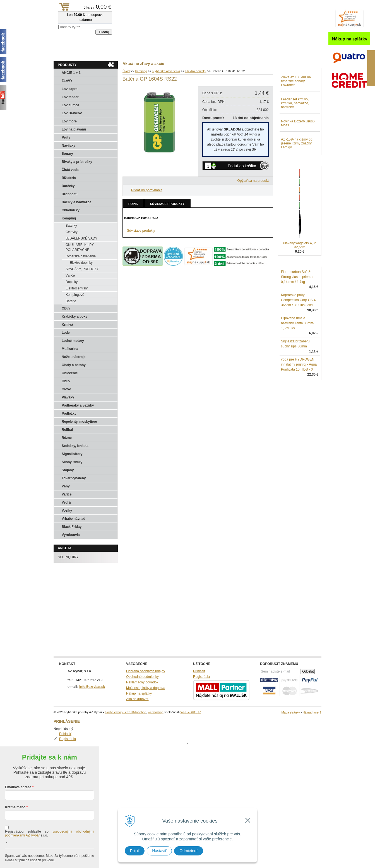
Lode (66, 333)
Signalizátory (72, 454)
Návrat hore (312, 712)
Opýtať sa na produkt (253, 181)
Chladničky (71, 210)
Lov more (69, 121)
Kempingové (75, 295)
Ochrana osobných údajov (146, 671)
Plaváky (68, 397)
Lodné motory (73, 341)
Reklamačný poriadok (142, 682)
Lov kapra (70, 89)
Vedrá (66, 502)
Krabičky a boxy (74, 316)
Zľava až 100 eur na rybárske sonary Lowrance (296, 110)
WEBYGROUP (191, 712)
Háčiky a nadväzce (76, 202)
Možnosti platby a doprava (146, 688)
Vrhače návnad (74, 519)
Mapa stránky (290, 712)
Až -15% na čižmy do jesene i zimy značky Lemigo (297, 172)
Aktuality (65, 53)
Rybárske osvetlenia (81, 256)
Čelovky (72, 232)
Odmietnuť (189, 851)
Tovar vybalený (74, 478)
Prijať (135, 851)
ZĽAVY (67, 81)
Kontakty (109, 53)
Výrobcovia (71, 535)
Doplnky (72, 282)
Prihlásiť (293, 77)
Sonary (67, 154)
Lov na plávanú (74, 129)
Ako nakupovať (137, 699)
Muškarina (70, 349)
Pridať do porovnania (147, 190)
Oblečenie (70, 373)
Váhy (66, 486)
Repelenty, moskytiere (79, 422)
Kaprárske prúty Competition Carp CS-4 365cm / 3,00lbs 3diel (298, 329)
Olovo (66, 389)
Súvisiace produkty (167, 204)
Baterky (71, 226)
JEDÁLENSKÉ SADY (81, 238)
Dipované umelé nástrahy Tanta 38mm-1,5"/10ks (298, 352)
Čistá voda (70, 170)
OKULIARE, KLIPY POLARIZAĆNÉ (80, 247)
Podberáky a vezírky (78, 405)
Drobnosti (70, 194)
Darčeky (68, 186)
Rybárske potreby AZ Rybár (81, 15)
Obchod (87, 53)
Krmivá (67, 325)
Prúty (66, 137)
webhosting (156, 712)
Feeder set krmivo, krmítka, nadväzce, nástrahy (295, 132)
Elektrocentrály (77, 288)
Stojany (68, 470)
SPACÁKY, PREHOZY (82, 269)
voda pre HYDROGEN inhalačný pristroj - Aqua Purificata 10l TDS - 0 (299, 393)
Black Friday (72, 527)
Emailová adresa (18, 765)
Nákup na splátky (139, 693)
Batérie (71, 301)
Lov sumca (70, 105)
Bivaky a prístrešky (77, 162)
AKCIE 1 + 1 (71, 73)
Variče (70, 275)
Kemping (69, 218)
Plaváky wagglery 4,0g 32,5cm (300, 274)
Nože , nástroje (74, 357)
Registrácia (295, 82)
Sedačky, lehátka (75, 446)
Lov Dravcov (72, 113)
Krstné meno (15, 785)
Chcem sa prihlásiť (50, 856)
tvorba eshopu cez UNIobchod (126, 712)
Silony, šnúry (72, 462)
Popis (133, 204)
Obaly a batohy (74, 365)
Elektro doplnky (81, 263)
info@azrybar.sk (92, 687)
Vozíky (67, 511)
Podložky (69, 414)
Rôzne (67, 438)
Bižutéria (69, 178)
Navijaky (68, 146)
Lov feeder (70, 97)
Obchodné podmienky (142, 677)
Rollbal (67, 430)
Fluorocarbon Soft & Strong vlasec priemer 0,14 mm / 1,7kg (297, 306)
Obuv (66, 308)
